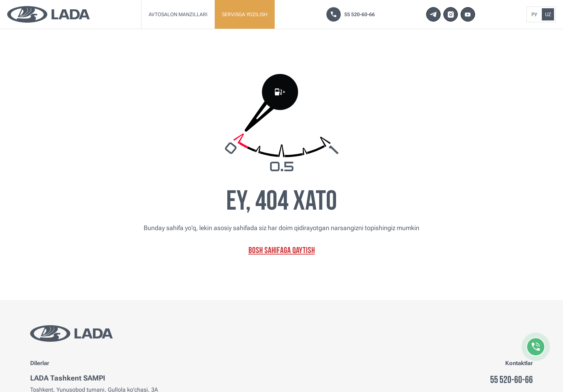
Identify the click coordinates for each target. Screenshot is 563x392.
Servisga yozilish (245, 14)
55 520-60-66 (351, 14)
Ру (534, 14)
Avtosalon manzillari (178, 14)
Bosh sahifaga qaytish (282, 251)
